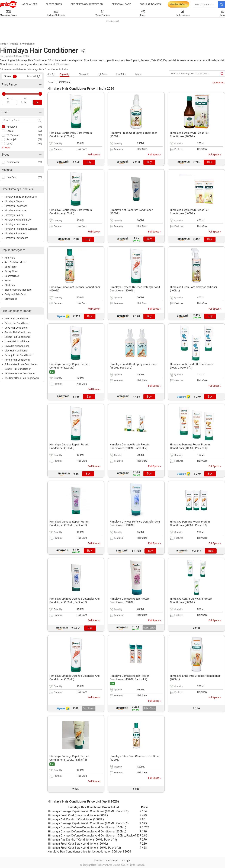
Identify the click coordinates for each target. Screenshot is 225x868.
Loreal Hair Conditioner (17, 341)
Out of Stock (149, 628)
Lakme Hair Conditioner (17, 337)
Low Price (121, 74)
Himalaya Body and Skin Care (21, 197)
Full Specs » (94, 155)
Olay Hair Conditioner (16, 351)
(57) (40, 139)
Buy (89, 162)
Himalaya (12, 127)
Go (38, 102)
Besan (8, 281)
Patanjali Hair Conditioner (19, 355)
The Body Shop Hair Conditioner (22, 378)
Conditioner (13, 162)
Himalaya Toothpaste (16, 238)
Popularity (65, 74)
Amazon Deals (179, 4)
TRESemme (13, 135)
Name (138, 74)
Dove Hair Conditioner (16, 328)
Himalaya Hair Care (15, 210)
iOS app (126, 861)
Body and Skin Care (15, 294)
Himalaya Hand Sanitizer (18, 220)
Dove (9, 144)
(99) (40, 135)
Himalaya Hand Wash (16, 224)
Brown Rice (11, 299)
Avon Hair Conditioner (17, 319)
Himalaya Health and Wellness (21, 229)
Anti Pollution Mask (15, 262)
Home (3, 44)
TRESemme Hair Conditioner (20, 373)
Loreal (10, 131)
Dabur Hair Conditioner (17, 323)
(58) (40, 131)
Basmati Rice (12, 276)
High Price (102, 74)
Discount (83, 74)
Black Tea (10, 285)
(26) (40, 127)
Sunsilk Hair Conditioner (18, 369)
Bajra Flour (11, 267)
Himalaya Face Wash (16, 206)
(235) (39, 144)
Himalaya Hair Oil (14, 215)
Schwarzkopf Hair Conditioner (21, 364)
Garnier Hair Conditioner (18, 332)
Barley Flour (11, 271)
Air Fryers (10, 258)
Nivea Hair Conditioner (17, 346)
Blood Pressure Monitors (18, 290)
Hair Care (12, 177)
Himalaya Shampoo (15, 233)
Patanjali (11, 139)
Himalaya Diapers (14, 201)
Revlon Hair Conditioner (17, 360)
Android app (112, 861)
